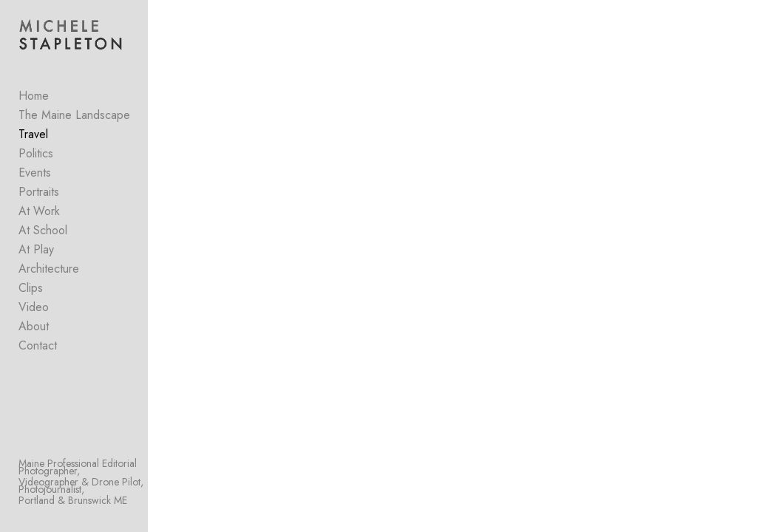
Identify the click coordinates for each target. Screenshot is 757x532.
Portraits (39, 192)
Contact (38, 345)
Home (34, 96)
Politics (36, 153)
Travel (33, 134)
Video (34, 307)
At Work (39, 211)
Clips (31, 288)
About (34, 326)
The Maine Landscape (74, 115)
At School (43, 230)
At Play (36, 249)
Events (35, 173)
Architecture (49, 269)
